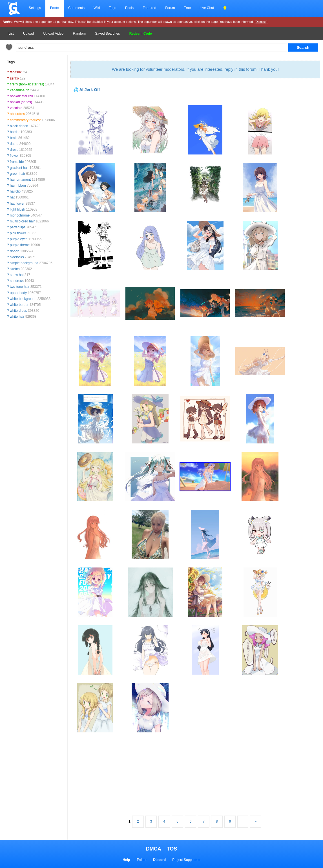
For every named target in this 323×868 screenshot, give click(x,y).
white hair (17, 317)
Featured (149, 8)
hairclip (15, 191)
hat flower (17, 204)
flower (14, 156)
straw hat (17, 275)
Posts (55, 8)
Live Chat (207, 8)
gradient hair (19, 168)
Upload (28, 34)
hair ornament (20, 180)
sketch (15, 269)
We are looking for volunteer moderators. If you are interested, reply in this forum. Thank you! (195, 69)
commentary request (25, 120)
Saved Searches (107, 34)
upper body (18, 293)
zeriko (14, 78)
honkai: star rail (21, 96)
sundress (17, 281)
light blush (17, 209)
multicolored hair (22, 221)
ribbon (15, 251)
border (15, 132)
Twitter (142, 860)
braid (14, 138)
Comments (76, 8)
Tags (113, 8)
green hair (17, 174)
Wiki (97, 8)
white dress (18, 311)
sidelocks (17, 257)
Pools (129, 8)
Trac (187, 8)
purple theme (20, 245)
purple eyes (19, 239)
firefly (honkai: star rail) (27, 84)
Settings (35, 8)
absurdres (17, 114)
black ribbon (19, 126)
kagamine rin (20, 90)
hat (12, 197)
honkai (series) (21, 102)
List (11, 34)
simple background (24, 263)
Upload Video (53, 34)
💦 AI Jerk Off (87, 90)
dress (14, 150)
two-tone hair (20, 287)
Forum (170, 8)
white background (23, 299)
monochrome (20, 215)
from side (17, 162)
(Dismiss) (261, 22)
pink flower (18, 233)
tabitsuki (16, 72)
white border (19, 305)
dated (14, 144)
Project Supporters (186, 860)
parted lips (18, 227)
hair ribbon (18, 185)
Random (79, 34)
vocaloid (16, 108)
